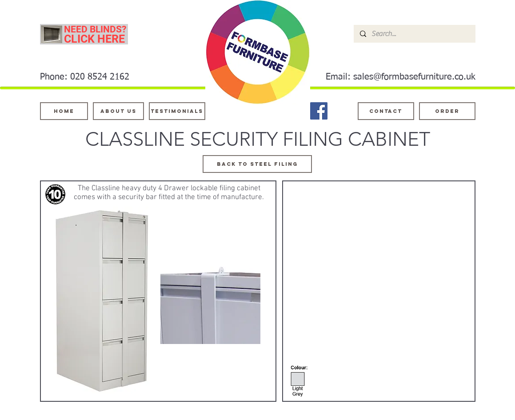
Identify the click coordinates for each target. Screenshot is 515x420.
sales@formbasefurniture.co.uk (414, 77)
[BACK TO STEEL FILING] (257, 164)
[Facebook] (319, 111)
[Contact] (386, 111)
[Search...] (414, 34)
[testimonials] (177, 111)
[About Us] (118, 111)
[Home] (64, 111)
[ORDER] (447, 111)
